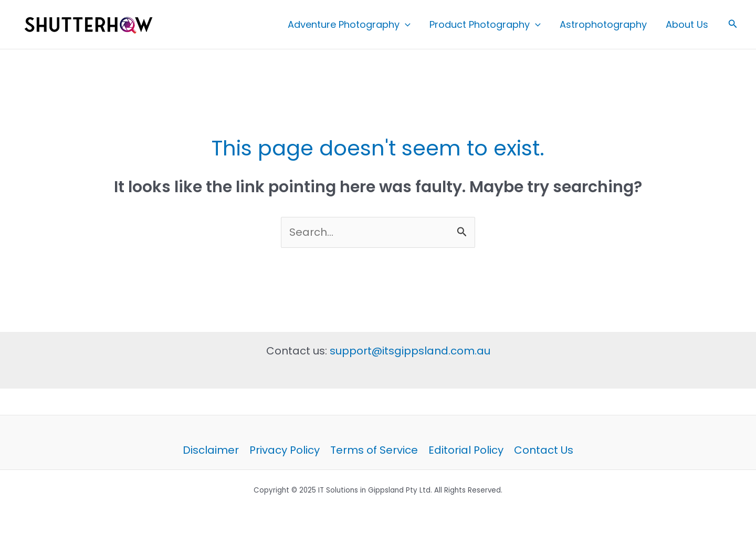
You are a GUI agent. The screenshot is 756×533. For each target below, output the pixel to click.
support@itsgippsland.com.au (410, 351)
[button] (733, 25)
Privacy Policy (285, 450)
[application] (405, 25)
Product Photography (485, 25)
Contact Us (544, 450)
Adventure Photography (349, 25)
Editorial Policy (466, 450)
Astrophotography (603, 24)
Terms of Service (374, 450)
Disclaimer (211, 450)
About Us (687, 24)
